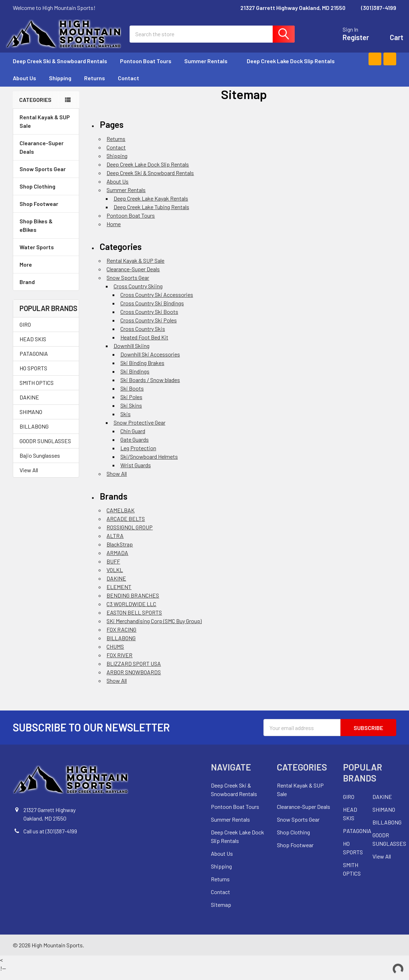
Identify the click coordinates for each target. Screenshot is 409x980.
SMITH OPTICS (37, 390)
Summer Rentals (209, 68)
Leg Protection (138, 455)
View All (29, 477)
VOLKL (115, 577)
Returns (95, 85)
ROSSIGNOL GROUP (130, 535)
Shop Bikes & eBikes (46, 232)
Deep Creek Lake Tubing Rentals (151, 214)
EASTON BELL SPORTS (134, 620)
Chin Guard (133, 438)
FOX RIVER (119, 662)
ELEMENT (119, 594)
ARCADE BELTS (126, 526)
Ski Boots (132, 395)
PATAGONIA (34, 361)
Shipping (60, 85)
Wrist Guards (136, 472)
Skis (126, 421)
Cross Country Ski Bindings (152, 310)
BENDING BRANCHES (133, 603)
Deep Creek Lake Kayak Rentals (151, 205)
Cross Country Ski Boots (149, 319)
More (46, 271)
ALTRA (115, 543)
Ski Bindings (135, 378)
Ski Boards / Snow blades (150, 387)
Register (349, 41)
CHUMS (115, 654)
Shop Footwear (46, 211)
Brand (46, 289)
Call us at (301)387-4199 (50, 839)
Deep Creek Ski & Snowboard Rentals (60, 68)
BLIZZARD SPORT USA (134, 671)
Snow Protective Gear (140, 429)
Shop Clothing (46, 193)
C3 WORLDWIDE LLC (131, 611)
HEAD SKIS (33, 346)
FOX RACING (121, 637)
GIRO (25, 331)
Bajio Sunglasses (40, 462)
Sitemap (221, 912)
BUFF (113, 569)
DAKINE (29, 404)
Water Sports (46, 254)
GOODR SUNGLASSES (45, 448)
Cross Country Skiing (138, 293)
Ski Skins (131, 412)
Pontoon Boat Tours (146, 68)
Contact (129, 85)
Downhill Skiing (132, 353)
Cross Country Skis (143, 336)
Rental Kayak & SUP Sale (45, 128)
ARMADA (117, 560)
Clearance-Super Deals (42, 154)
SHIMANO (31, 419)
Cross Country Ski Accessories (157, 302)
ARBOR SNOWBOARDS (134, 679)
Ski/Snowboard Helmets (149, 464)
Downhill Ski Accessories (150, 361)
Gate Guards (135, 447)
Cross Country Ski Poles (149, 327)
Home (114, 231)
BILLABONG (34, 433)
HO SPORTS (33, 375)
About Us (24, 85)
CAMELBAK (121, 518)
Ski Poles (131, 404)
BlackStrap (120, 552)
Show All (117, 481)
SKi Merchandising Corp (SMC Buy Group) (154, 628)
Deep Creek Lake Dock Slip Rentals (291, 68)
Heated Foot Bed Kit (144, 344)
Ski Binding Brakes (142, 370)
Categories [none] (35, 107)
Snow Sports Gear (46, 176)
